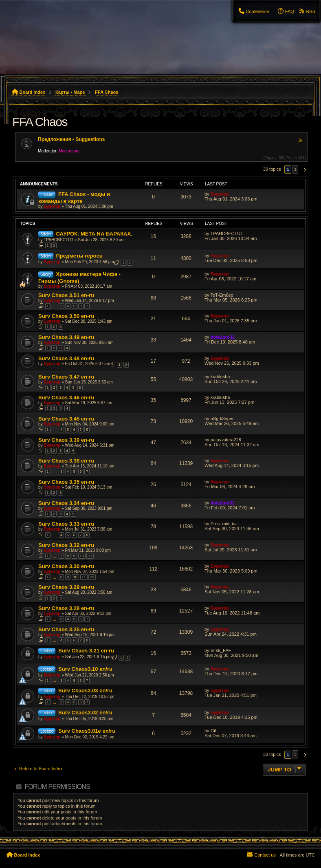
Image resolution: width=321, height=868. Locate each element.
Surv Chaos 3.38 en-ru (66, 461)
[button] (303, 170)
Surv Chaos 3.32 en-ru (66, 545)
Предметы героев (79, 256)
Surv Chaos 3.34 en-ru (66, 503)
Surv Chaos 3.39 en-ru (66, 440)
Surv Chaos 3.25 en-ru (66, 629)
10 (82, 556)
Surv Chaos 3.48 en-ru (66, 358)
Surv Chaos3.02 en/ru (85, 713)
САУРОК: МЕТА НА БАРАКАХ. (94, 234)
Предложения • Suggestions (71, 139)
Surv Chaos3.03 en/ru (85, 691)
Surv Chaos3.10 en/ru (85, 669)
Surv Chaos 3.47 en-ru (66, 377)
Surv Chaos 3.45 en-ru (66, 419)
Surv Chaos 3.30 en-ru (66, 566)
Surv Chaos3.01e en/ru (87, 731)
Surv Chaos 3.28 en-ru (66, 608)
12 (92, 577)
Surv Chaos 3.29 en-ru (66, 587)
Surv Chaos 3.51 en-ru (66, 295)
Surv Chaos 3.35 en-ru (66, 482)
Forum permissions (57, 787)
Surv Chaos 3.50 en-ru (66, 316)
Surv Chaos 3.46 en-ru (66, 398)
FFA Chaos (40, 122)
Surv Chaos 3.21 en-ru (86, 651)
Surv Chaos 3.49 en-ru (66, 337)
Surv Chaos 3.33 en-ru (66, 524)
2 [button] (295, 169)
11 (90, 556)
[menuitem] (253, 11)
